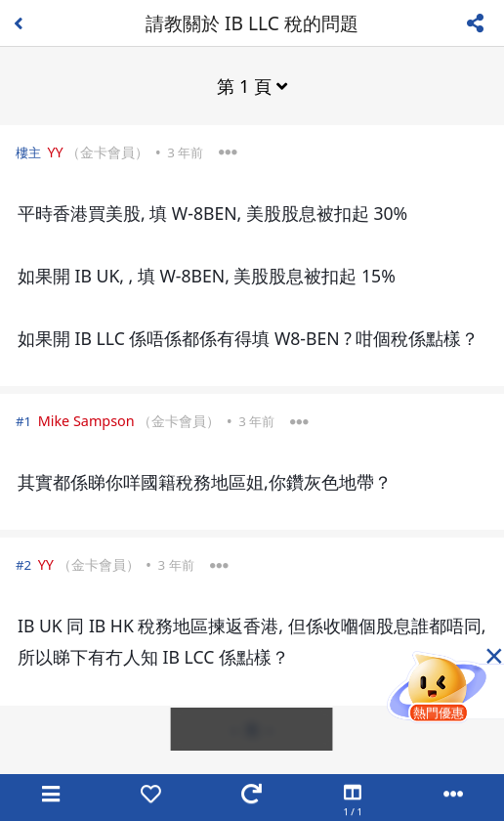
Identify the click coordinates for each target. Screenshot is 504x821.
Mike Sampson (86, 421)
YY (55, 152)
